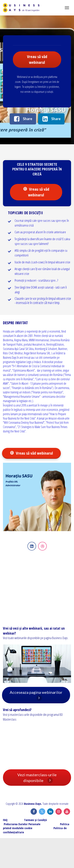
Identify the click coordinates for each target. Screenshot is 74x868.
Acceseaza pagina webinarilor (37, 695)
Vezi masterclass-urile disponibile (37, 778)
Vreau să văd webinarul (37, 59)
